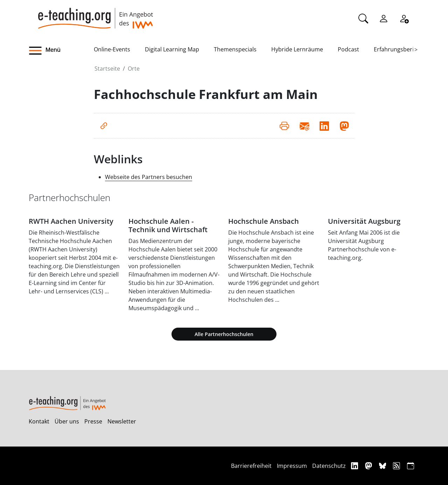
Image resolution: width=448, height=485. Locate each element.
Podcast (348, 49)
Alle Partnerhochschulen (224, 334)
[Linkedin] (355, 466)
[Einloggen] (384, 18)
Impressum (292, 466)
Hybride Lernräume (297, 49)
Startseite (107, 69)
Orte (134, 69)
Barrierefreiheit (251, 466)
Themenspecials (235, 49)
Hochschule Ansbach (264, 221)
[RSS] (397, 466)
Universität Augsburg (364, 221)
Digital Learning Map (172, 49)
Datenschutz (329, 466)
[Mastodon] (369, 466)
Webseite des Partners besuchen (149, 177)
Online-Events (112, 49)
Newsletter (122, 421)
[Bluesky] (383, 466)
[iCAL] (411, 466)
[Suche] (363, 18)
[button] (61, 51)
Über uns (67, 421)
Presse (93, 421)
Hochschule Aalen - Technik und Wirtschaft (168, 225)
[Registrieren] (404, 18)
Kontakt (39, 421)
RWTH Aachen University (71, 221)
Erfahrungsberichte (400, 49)
